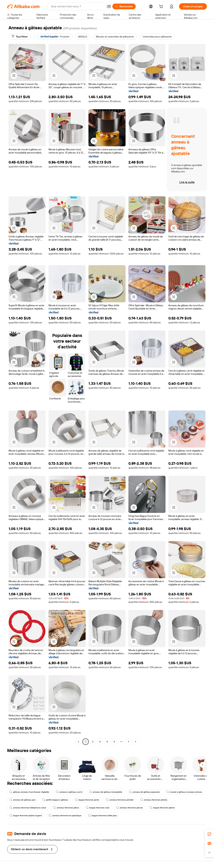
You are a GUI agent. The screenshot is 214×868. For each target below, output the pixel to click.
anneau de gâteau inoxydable (106, 792)
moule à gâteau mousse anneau (184, 792)
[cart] (162, 7)
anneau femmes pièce (66, 808)
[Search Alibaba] (77, 6)
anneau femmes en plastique (65, 816)
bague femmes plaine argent (26, 816)
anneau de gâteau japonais (144, 792)
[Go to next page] (136, 742)
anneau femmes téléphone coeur (28, 808)
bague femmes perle (87, 800)
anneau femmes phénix (154, 800)
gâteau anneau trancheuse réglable (29, 792)
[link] (209, 834)
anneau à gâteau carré (69, 792)
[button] (109, 6)
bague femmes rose (98, 808)
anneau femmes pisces (129, 808)
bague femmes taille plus (102, 816)
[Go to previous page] (78, 742)
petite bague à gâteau (55, 800)
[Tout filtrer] (20, 37)
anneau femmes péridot (120, 800)
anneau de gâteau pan (22, 800)
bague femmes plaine (162, 808)
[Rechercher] (124, 6)
